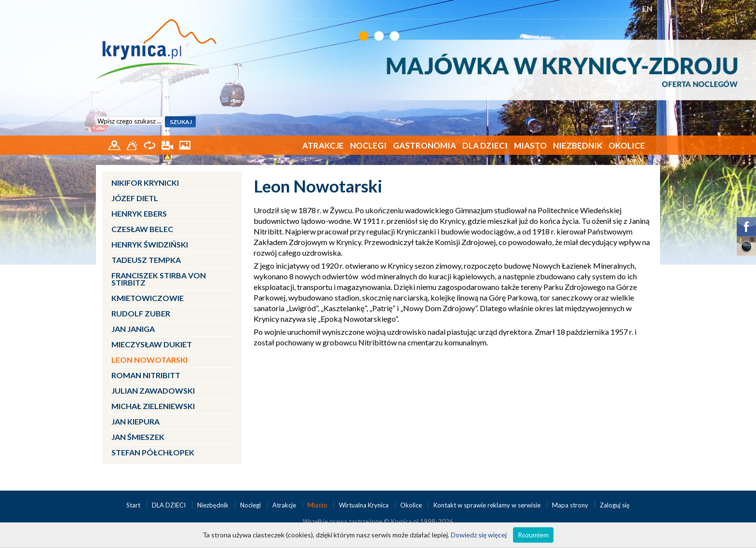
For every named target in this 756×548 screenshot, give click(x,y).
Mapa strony (570, 505)
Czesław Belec (142, 229)
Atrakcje (323, 145)
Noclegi (368, 145)
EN (647, 8)
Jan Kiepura (135, 421)
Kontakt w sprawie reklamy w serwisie (488, 505)
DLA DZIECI (485, 145)
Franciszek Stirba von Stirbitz (159, 279)
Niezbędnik (578, 145)
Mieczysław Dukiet (152, 344)
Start (134, 505)
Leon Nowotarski (149, 360)
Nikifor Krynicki (145, 183)
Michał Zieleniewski (153, 406)
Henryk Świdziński (150, 244)
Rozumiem (533, 535)
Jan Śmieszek (138, 437)
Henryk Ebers (139, 213)
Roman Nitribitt (146, 375)
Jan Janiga (133, 329)
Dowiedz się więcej (479, 535)
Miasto (530, 145)
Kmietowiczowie (148, 298)
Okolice (627, 145)
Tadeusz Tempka (146, 260)
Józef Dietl (135, 198)
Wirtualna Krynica (364, 505)
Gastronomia (425, 145)
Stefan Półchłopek (153, 452)
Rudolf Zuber (141, 313)
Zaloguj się (615, 505)
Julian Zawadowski (153, 390)
